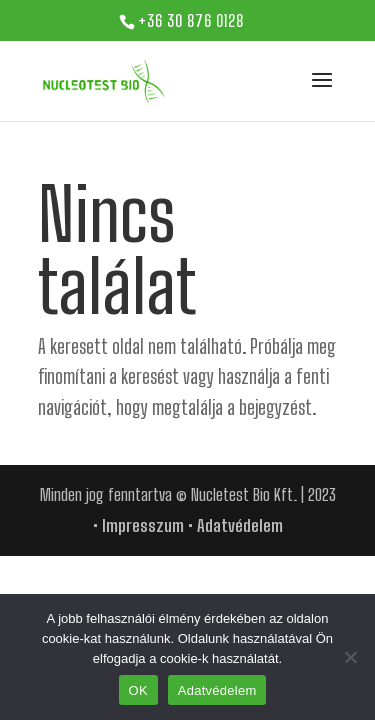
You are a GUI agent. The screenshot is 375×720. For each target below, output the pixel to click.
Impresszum (143, 525)
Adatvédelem (240, 525)
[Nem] (350, 657)
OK (138, 690)
